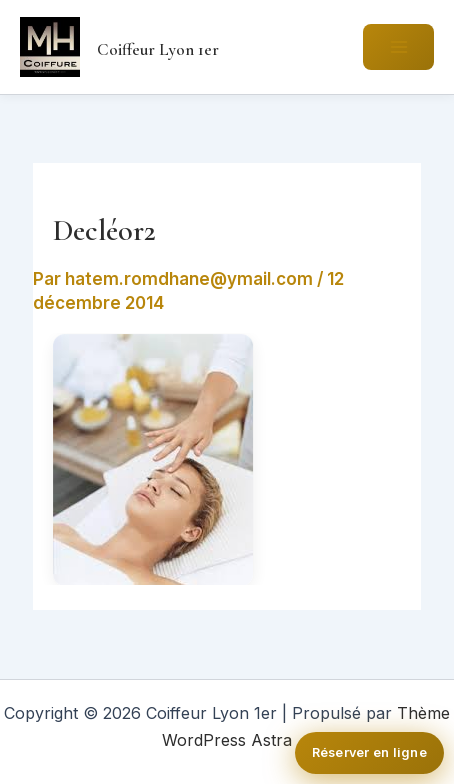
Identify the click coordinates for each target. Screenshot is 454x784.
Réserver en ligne (369, 752)
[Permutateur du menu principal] (398, 47)
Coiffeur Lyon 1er (158, 49)
